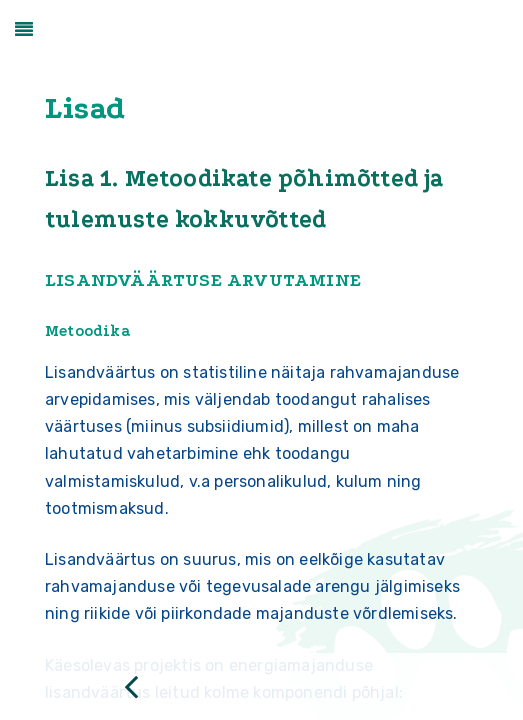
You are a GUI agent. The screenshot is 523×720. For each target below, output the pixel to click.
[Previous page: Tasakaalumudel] (131, 686)
